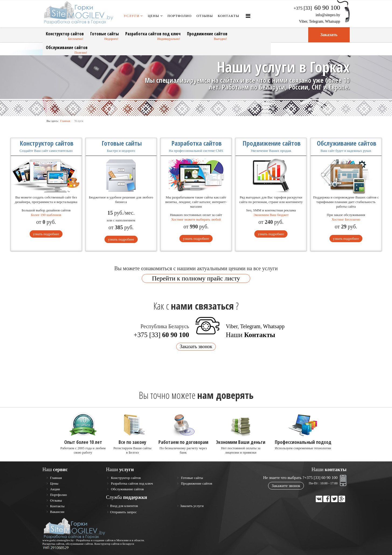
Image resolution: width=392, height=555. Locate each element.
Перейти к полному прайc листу (196, 278)
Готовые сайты (105, 34)
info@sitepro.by (328, 15)
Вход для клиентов (124, 506)
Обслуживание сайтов (67, 47)
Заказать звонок (196, 347)
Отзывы (205, 16)
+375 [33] (161, 335)
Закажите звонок (286, 486)
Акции (55, 489)
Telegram (316, 21)
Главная (65, 121)
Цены (153, 16)
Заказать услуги (192, 506)
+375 (317, 8)
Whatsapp (333, 21)
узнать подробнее (46, 234)
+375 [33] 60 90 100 (321, 478)
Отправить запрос (123, 512)
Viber (303, 21)
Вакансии (57, 512)
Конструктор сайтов (65, 34)
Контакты (228, 16)
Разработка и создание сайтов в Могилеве (103, 540)
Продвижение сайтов (207, 34)
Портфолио (180, 16)
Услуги (131, 16)
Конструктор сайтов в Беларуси (114, 544)
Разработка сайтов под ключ (153, 34)
